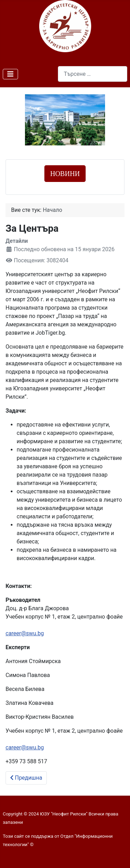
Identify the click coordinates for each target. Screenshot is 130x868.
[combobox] (93, 74)
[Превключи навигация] (10, 74)
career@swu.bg (25, 633)
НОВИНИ (65, 174)
